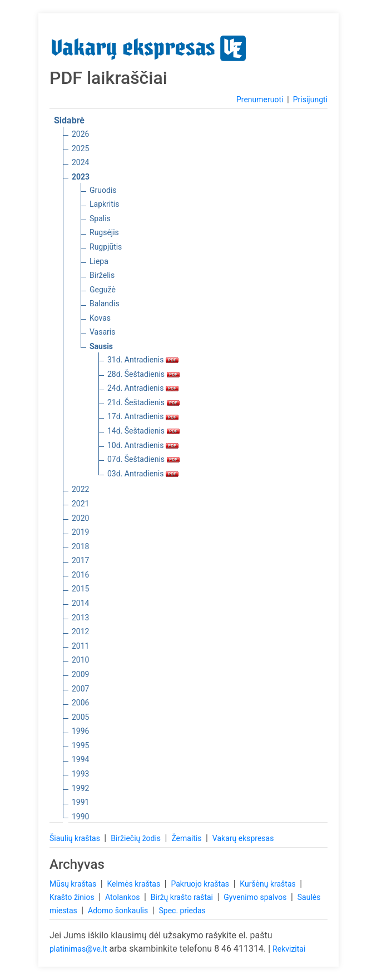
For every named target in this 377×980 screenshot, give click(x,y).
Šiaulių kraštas (76, 838)
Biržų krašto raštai (183, 897)
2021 (80, 504)
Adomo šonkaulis (119, 911)
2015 (80, 589)
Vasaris (102, 332)
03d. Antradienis (143, 474)
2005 (80, 717)
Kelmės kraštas (134, 884)
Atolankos (123, 897)
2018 (80, 546)
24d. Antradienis (143, 388)
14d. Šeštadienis (143, 431)
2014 (80, 603)
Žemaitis (187, 838)
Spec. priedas (182, 911)
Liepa (99, 261)
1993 (80, 774)
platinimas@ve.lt (78, 949)
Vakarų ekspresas (243, 838)
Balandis (105, 304)
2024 (80, 162)
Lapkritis (104, 204)
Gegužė (103, 290)
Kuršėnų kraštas (269, 884)
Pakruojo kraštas (201, 884)
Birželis (102, 275)
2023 (81, 177)
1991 (80, 802)
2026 (80, 134)
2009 (80, 674)
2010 (80, 660)
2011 (80, 646)
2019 (80, 532)
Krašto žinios (73, 897)
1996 (80, 731)
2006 (80, 703)
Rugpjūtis (106, 247)
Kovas (100, 318)
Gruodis (103, 190)
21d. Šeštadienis (143, 402)
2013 (80, 618)
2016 (80, 575)
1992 (80, 788)
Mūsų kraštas (74, 884)
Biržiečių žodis (137, 838)
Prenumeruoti (260, 100)
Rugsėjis (104, 232)
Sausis (101, 346)
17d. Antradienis (143, 416)
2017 (80, 560)
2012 (80, 631)
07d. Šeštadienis (143, 459)
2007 (80, 689)
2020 (80, 518)
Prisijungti (310, 100)
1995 (80, 745)
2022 (80, 489)
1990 (80, 817)
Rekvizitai (289, 949)
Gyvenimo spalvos (256, 897)
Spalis (100, 218)
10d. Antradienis (143, 445)
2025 (80, 148)
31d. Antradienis (143, 360)
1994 (80, 759)
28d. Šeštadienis (143, 374)
